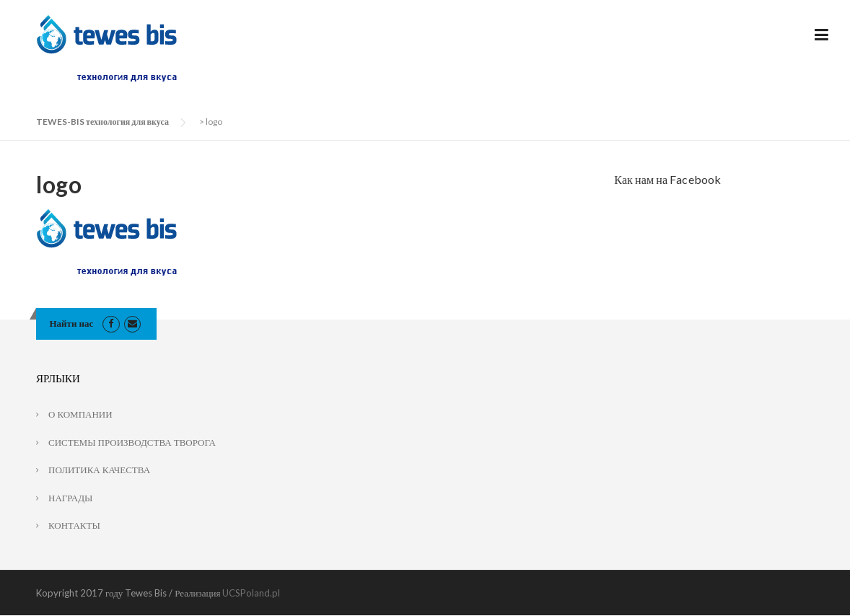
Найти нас (72, 323)
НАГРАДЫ (70, 498)
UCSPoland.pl (251, 593)
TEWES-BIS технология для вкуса (102, 122)
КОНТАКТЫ (74, 525)
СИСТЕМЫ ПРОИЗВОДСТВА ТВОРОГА (132, 442)
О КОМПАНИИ (80, 414)
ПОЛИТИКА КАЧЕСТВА (99, 470)
